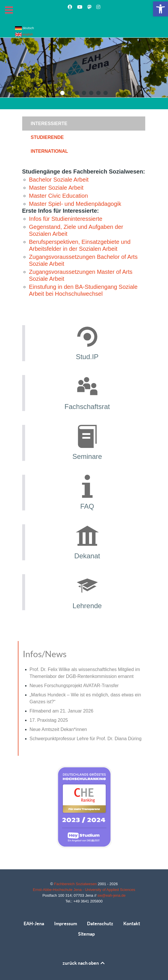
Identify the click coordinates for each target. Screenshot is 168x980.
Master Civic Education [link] (59, 196)
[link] (161, 9)
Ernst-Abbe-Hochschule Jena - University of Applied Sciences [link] (84, 890)
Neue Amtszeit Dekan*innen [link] (58, 729)
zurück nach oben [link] (84, 963)
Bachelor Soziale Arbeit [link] (59, 180)
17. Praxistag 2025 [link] (49, 720)
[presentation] (84, 124)
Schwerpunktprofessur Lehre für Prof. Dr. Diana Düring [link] (86, 739)
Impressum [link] (66, 924)
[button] (62, 93)
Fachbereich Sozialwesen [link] (76, 884)
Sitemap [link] (86, 934)
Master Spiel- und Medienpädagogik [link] (75, 204)
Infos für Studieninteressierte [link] (66, 219)
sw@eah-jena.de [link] (112, 895)
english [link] (24, 34)
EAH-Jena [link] (34, 924)
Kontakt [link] (132, 924)
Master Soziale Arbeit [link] (56, 188)
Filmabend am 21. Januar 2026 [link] (62, 711)
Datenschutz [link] (100, 924)
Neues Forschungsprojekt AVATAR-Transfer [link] (74, 686)
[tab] (84, 123)
